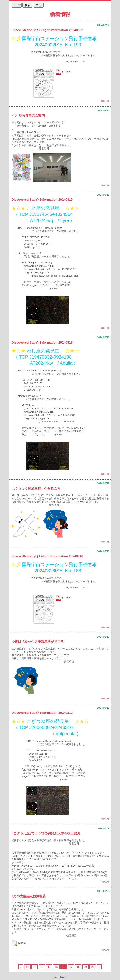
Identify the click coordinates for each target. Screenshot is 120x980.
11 (27, 967)
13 (42, 967)
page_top (105, 101)
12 (35, 967)
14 (49, 967)
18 (78, 967)
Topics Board (60, 977)
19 (85, 967)
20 (93, 967)
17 (71, 967)
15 (56, 967)
